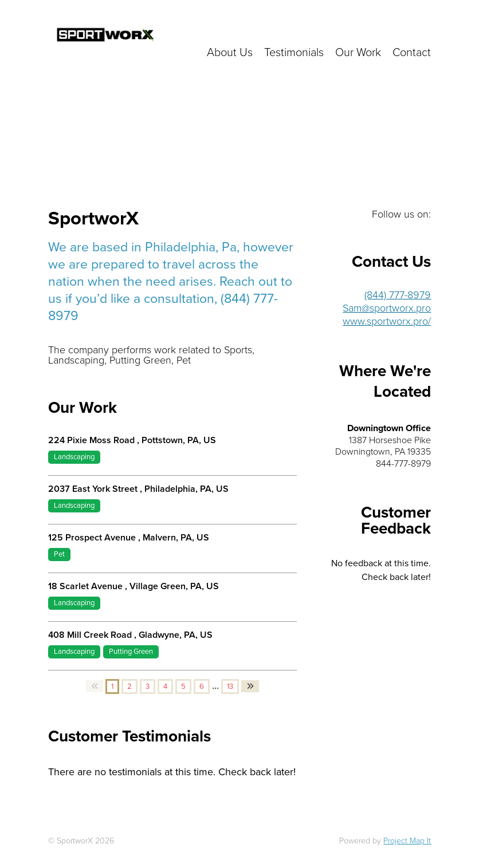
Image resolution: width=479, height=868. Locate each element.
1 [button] (112, 686)
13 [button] (230, 686)
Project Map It (407, 841)
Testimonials (294, 53)
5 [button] (183, 686)
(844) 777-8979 (398, 295)
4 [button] (165, 686)
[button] (95, 686)
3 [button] (148, 686)
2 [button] (129, 686)
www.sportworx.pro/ (387, 321)
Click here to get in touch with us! (333, 29)
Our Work (358, 53)
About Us (230, 53)
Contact (412, 53)
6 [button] (202, 686)
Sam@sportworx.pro (387, 308)
